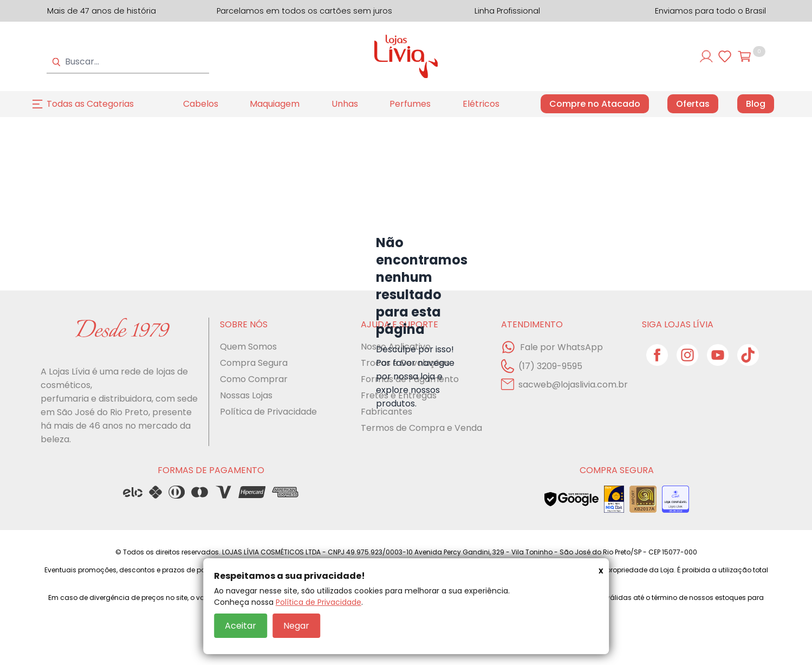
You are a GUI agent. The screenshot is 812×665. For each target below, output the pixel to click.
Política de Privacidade (319, 602)
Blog (756, 104)
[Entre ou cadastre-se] (706, 56)
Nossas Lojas (246, 395)
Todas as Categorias (90, 104)
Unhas (345, 104)
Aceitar (241, 626)
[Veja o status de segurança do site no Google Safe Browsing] (571, 499)
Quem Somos (248, 347)
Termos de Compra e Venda (421, 428)
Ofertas (693, 104)
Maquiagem (275, 104)
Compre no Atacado (595, 104)
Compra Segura (254, 363)
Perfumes (410, 104)
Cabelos (201, 104)
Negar (296, 626)
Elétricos (481, 104)
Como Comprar (254, 379)
